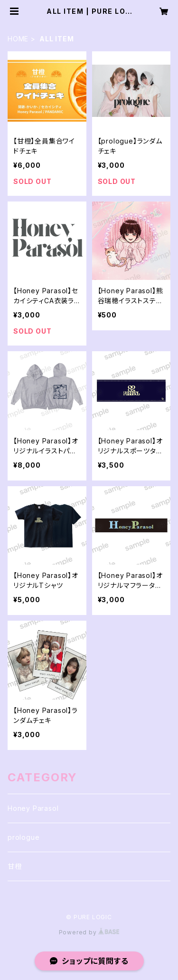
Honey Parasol (33, 808)
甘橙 (15, 866)
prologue (23, 837)
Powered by (89, 932)
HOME (18, 39)
